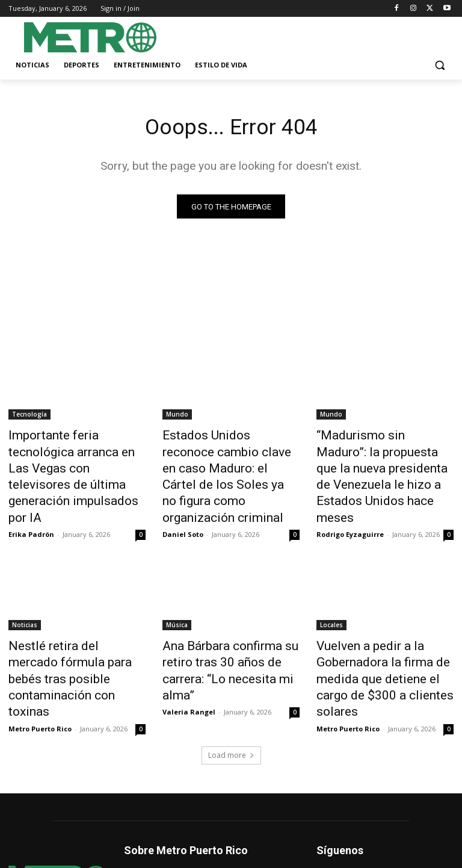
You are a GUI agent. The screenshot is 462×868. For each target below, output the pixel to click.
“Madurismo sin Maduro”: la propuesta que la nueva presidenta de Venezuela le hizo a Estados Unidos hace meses (379, 463)
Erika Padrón (31, 491)
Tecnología (29, 417)
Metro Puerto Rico (40, 670)
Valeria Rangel (189, 656)
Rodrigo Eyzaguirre (350, 505)
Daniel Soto (183, 505)
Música (177, 595)
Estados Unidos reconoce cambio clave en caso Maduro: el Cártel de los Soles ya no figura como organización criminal (231, 463)
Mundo (177, 417)
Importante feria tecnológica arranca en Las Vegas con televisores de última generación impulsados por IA (76, 456)
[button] (439, 65)
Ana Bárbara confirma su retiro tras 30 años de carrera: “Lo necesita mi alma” (230, 628)
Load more (231, 696)
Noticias (25, 595)
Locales (331, 595)
